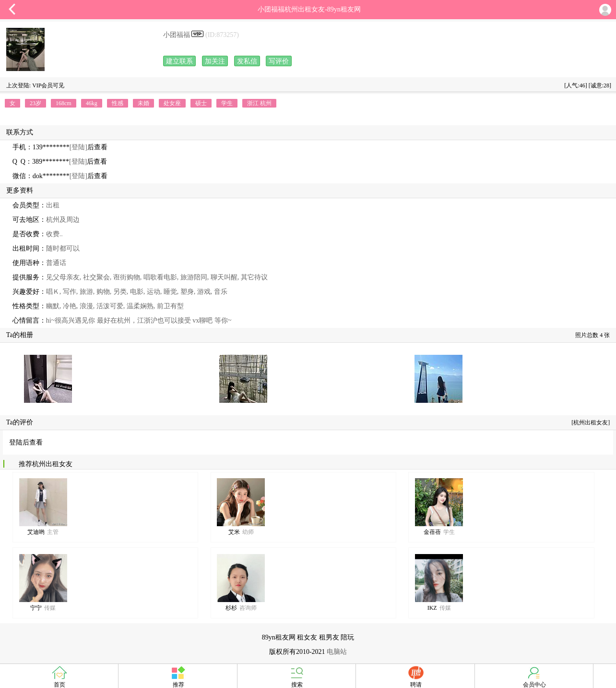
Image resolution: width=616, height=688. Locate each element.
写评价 (279, 61)
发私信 (247, 61)
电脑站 (337, 652)
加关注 (215, 61)
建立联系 (179, 61)
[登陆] (78, 147)
